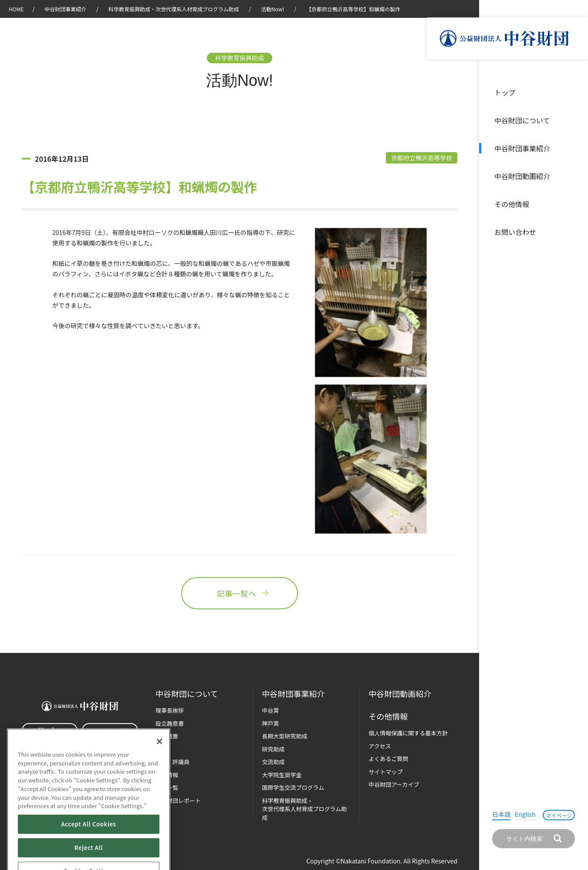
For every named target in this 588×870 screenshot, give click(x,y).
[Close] (159, 767)
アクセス (380, 746)
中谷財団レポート (178, 800)
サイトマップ (385, 772)
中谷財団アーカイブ (394, 784)
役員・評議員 (172, 762)
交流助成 (274, 762)
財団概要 (167, 736)
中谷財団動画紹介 (522, 176)
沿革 (575, 176)
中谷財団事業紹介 (522, 148)
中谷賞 (271, 710)
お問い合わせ (515, 232)
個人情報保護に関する (408, 733)
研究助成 (274, 749)
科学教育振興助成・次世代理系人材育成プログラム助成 (174, 9)
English (525, 814)
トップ (505, 92)
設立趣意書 (170, 723)
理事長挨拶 (170, 710)
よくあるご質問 (388, 759)
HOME (16, 9)
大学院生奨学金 (282, 775)
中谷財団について (522, 120)
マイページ (559, 815)
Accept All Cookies (88, 849)
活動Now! (272, 9)
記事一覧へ (240, 593)
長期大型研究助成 (285, 736)
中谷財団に (187, 694)
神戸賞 (271, 723)
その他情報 (512, 204)
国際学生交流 (293, 787)
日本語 (501, 814)
